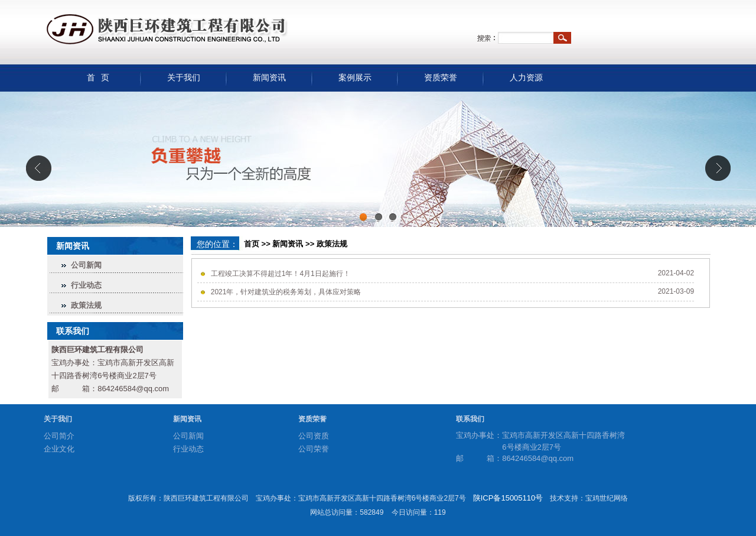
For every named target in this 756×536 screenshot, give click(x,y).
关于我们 (184, 78)
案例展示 (355, 78)
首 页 (98, 78)
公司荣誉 (314, 449)
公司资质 (314, 436)
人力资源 (526, 78)
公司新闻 (86, 265)
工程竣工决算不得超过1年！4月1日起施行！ (281, 274)
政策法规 (86, 305)
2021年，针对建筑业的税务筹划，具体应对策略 (286, 292)
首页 (252, 244)
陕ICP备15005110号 (508, 498)
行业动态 (86, 285)
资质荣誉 (441, 78)
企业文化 (59, 449)
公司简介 (59, 436)
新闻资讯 (269, 78)
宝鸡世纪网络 (607, 498)
